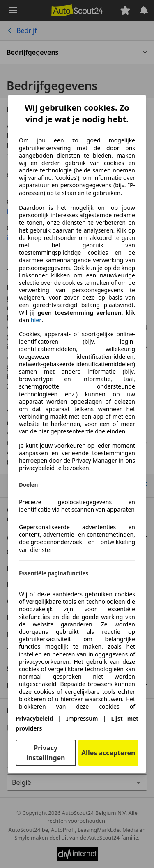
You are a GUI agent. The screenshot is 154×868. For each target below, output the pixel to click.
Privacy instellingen (46, 753)
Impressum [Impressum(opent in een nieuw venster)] (82, 718)
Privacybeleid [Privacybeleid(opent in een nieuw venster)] (34, 718)
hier (36, 320)
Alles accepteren (108, 753)
